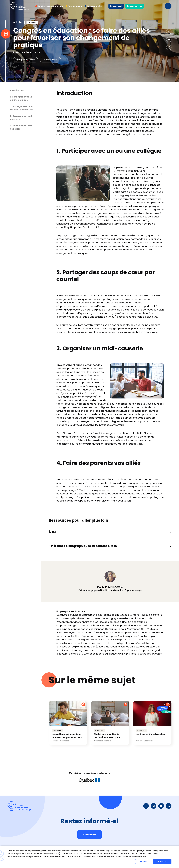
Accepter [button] (162, 861)
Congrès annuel (50, 60)
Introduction (17, 90)
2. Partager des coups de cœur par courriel (22, 108)
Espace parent (135, 6)
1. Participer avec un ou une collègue (21, 98)
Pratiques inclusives (26, 60)
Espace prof (116, 6)
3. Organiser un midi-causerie (22, 118)
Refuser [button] (144, 861)
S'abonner (89, 835)
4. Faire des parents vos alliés (21, 127)
